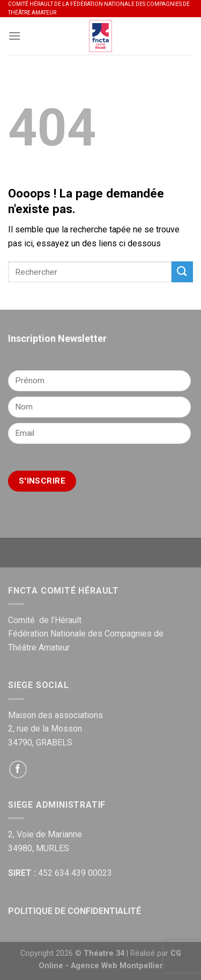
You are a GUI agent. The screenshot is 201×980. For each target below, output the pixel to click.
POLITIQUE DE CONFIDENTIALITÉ (75, 911)
